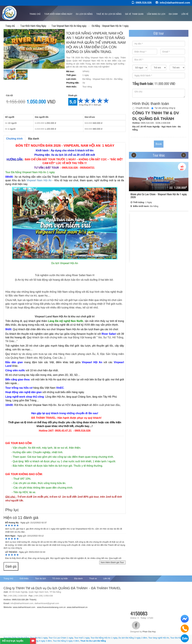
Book (159, 144)
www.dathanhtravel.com (24, 607)
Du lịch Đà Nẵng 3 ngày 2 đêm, (133, 638)
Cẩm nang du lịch (156, 14)
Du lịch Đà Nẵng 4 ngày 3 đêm (37, 641)
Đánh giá (11, 566)
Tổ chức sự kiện (60, 578)
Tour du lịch (40, 578)
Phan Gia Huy (149, 632)
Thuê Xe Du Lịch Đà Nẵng (93, 641)
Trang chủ (35, 14)
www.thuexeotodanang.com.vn (51, 607)
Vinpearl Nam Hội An (39, 180)
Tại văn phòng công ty (163, 108)
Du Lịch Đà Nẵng (84, 14)
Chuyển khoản (141, 108)
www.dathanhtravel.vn (78, 607)
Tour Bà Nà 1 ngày (39, 638)
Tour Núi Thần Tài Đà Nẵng (16, 638)
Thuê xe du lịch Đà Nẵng (109, 14)
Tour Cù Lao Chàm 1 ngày (61, 638)
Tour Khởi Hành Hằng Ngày (58, 14)
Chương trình (14, 139)
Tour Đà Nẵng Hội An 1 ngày (104, 638)
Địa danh (173, 14)
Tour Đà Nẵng (177, 638)
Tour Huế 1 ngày (82, 638)
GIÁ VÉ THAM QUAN (134, 14)
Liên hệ (185, 14)
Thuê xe (93, 578)
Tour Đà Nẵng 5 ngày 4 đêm (66, 641)
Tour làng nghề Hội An (159, 638)
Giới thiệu (24, 578)
